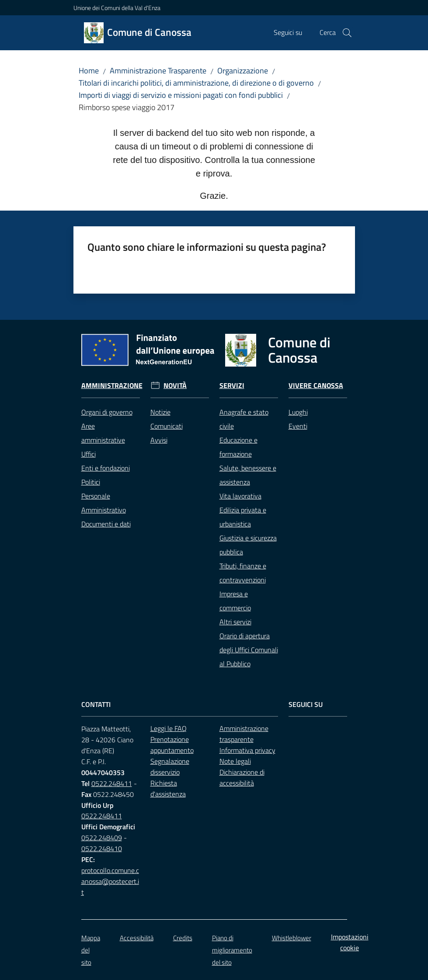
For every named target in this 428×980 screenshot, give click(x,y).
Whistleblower (292, 938)
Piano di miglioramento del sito (232, 950)
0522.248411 (112, 783)
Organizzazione (243, 71)
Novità (175, 386)
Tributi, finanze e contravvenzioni (243, 573)
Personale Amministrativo (104, 503)
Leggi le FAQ (169, 728)
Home (89, 71)
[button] (347, 33)
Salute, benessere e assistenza (248, 475)
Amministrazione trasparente (244, 734)
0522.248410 (102, 848)
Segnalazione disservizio (170, 767)
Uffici (89, 454)
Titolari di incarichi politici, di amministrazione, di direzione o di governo (196, 83)
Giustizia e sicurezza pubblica (248, 545)
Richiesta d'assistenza (168, 788)
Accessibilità (137, 938)
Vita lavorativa (240, 496)
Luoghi (298, 412)
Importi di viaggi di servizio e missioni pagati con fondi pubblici (181, 95)
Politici (91, 482)
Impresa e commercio (235, 601)
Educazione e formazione (238, 447)
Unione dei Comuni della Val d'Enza (117, 8)
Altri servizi (235, 622)
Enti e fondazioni (106, 468)
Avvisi (159, 440)
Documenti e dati (106, 524)
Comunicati (167, 426)
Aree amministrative (103, 433)
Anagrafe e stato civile (244, 419)
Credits (183, 938)
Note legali (235, 761)
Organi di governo (107, 412)
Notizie (160, 412)
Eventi (298, 426)
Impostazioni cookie (350, 942)
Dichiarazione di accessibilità (242, 777)
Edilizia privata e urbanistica (243, 517)
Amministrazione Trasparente (158, 71)
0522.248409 (102, 838)
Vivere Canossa (316, 386)
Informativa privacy (247, 750)
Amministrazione (112, 386)
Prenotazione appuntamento (172, 745)
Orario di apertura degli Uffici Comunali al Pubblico (249, 650)
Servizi (232, 386)
